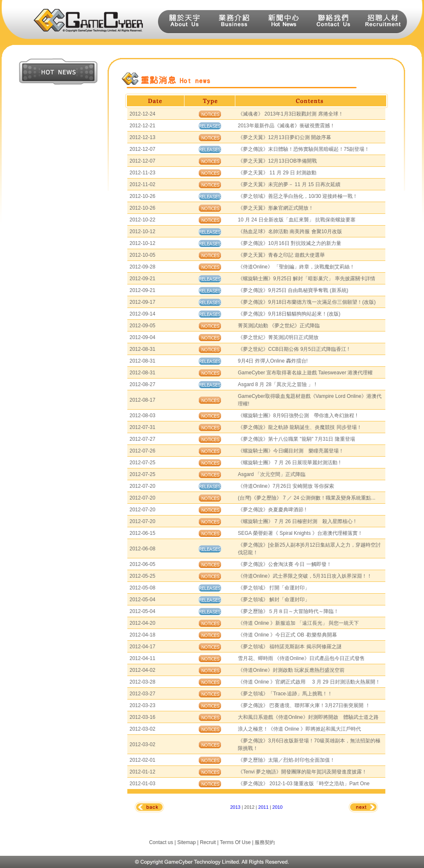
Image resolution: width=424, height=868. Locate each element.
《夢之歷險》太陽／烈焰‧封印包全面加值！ (286, 760)
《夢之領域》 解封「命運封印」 (274, 600)
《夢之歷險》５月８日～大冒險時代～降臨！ (288, 611)
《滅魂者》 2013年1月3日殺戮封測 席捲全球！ (291, 114)
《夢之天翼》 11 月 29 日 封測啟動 (277, 173)
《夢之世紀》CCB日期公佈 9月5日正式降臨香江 (293, 349)
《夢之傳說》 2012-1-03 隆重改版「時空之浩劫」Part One (304, 784)
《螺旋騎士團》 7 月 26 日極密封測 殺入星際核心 (296, 521)
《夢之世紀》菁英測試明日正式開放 (278, 337)
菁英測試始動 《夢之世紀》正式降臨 (279, 326)
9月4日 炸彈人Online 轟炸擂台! (273, 361)
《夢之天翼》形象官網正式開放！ (276, 208)
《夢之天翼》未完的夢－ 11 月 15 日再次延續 (289, 184)
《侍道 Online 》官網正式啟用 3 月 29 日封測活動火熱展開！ (309, 682)
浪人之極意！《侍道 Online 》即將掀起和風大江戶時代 (299, 729)
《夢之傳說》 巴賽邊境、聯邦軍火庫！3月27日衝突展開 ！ (304, 705)
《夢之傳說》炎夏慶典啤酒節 (271, 510)
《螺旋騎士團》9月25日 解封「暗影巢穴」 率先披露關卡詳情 (307, 279)
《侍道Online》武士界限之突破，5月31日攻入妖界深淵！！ (305, 576)
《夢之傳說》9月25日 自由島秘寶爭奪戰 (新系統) (293, 290)
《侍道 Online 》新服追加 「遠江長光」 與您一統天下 (298, 623)
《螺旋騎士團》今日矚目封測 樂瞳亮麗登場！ (291, 451)
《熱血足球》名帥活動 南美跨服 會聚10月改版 (290, 231)
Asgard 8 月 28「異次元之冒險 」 (276, 384)
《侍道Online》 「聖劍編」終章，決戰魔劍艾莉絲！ (296, 267)
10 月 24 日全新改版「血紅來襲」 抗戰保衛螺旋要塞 (297, 220)
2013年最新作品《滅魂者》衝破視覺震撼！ (286, 126)
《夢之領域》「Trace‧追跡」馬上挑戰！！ (285, 694)
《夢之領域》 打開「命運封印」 (274, 588)
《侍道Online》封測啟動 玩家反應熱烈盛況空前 (291, 670)
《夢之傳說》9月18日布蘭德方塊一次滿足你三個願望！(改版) (307, 302)
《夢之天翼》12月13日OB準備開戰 (277, 161)
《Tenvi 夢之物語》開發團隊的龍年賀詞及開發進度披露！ (302, 772)
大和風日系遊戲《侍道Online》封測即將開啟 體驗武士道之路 (308, 717)
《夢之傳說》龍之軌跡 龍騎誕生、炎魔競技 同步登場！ (300, 427)
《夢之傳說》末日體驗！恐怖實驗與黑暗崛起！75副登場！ (304, 149)
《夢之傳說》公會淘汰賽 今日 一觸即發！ (285, 564)
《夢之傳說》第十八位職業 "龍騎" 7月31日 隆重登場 (296, 439)
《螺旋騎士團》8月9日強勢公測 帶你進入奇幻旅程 (297, 416)
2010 (277, 807)
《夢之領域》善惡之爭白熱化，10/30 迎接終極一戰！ (298, 196)
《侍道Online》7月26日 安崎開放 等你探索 (286, 486)
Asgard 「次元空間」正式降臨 (272, 474)
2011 (263, 807)
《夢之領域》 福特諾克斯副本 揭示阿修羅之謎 (290, 647)
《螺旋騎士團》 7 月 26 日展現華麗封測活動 (288, 463)
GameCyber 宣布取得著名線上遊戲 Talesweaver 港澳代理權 (305, 373)
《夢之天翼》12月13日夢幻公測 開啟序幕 (284, 137)
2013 (235, 807)
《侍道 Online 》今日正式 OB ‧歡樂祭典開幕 (287, 635)
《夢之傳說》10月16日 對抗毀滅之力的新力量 (290, 243)
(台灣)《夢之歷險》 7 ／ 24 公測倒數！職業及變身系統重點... (307, 498)
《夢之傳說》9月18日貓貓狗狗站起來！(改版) (289, 314)
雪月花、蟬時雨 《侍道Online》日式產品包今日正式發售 (301, 658)
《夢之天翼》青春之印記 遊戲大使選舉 (281, 255)
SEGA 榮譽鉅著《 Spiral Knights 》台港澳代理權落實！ (300, 533)
